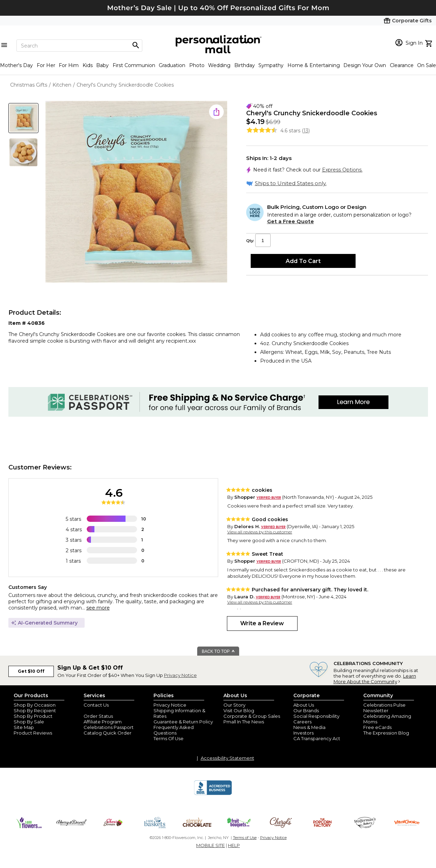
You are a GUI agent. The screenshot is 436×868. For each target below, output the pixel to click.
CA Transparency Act (317, 738)
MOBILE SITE (210, 845)
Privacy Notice (180, 675)
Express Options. (342, 170)
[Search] (79, 46)
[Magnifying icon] (136, 45)
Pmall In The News (244, 722)
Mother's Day (16, 65)
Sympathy (271, 65)
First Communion (134, 65)
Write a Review (262, 623)
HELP (234, 845)
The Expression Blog (386, 733)
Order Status (98, 716)
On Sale (427, 65)
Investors (303, 733)
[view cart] (430, 43)
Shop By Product (33, 716)
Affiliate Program (103, 722)
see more (98, 608)
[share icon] (216, 112)
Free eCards (377, 727)
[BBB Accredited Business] (213, 794)
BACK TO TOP (218, 651)
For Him (69, 65)
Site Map (24, 727)
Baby (102, 65)
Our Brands (306, 710)
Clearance (402, 65)
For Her (46, 65)
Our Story (234, 705)
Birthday (245, 65)
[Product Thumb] (23, 118)
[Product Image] (136, 192)
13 (306, 131)
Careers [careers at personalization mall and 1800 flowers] (302, 722)
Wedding (219, 65)
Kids (88, 65)
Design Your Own (365, 65)
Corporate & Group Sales (252, 716)
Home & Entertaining (314, 65)
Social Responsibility (316, 716)
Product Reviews (33, 733)
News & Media (309, 727)
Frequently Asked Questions (174, 730)
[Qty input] (263, 240)
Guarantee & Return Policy (183, 722)
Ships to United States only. (291, 183)
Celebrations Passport (109, 727)
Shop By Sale (29, 722)
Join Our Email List (104, 710)
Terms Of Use (169, 738)
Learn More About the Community (375, 679)
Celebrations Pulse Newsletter (384, 708)
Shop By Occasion (35, 705)
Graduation (172, 65)
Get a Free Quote (291, 221)
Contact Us (96, 705)
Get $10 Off (31, 671)
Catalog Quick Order (108, 733)
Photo (197, 65)
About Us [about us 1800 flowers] (304, 705)
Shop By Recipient (35, 710)
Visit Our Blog (239, 710)
